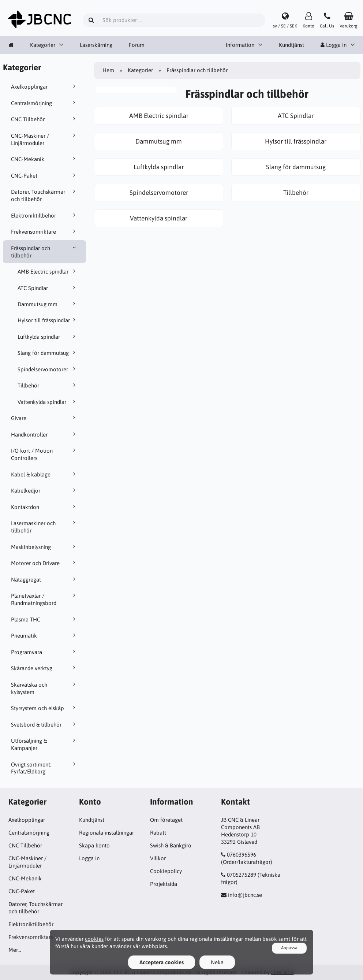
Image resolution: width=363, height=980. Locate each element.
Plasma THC (44, 619)
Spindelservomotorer (48, 369)
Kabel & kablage (44, 474)
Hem (108, 70)
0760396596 (242, 855)
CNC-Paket (44, 175)
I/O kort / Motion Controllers (44, 454)
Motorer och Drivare (44, 563)
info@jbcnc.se (245, 895)
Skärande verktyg (44, 668)
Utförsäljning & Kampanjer (44, 744)
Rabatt (158, 833)
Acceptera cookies (162, 962)
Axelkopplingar (44, 86)
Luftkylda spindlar (48, 337)
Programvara (44, 652)
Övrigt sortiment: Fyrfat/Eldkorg (44, 768)
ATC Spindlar (48, 288)
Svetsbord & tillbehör (44, 724)
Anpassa (289, 948)
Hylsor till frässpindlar (48, 320)
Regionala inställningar (106, 833)
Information (240, 45)
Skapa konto (94, 845)
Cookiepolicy (166, 871)
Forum (137, 45)
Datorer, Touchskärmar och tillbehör (44, 195)
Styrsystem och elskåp (44, 708)
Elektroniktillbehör (44, 215)
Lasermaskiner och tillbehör (44, 527)
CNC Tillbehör (44, 119)
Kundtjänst (291, 45)
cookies (94, 939)
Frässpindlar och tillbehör (44, 252)
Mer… (15, 950)
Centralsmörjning (44, 103)
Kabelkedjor (44, 490)
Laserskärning (96, 45)
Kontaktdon (44, 507)
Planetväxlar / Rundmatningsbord (44, 599)
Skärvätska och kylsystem (44, 688)
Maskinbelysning (44, 547)
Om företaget (166, 820)
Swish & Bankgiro (171, 845)
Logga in (334, 45)
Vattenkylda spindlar (48, 402)
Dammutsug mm (48, 304)
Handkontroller (44, 434)
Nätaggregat (44, 579)
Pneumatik (44, 635)
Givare (44, 418)
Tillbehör (48, 385)
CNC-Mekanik (44, 159)
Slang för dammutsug (48, 353)
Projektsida (164, 884)
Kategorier (43, 45)
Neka (217, 962)
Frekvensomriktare (44, 231)
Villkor (158, 858)
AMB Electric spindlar (48, 271)
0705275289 (242, 875)
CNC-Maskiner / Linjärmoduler (44, 139)
